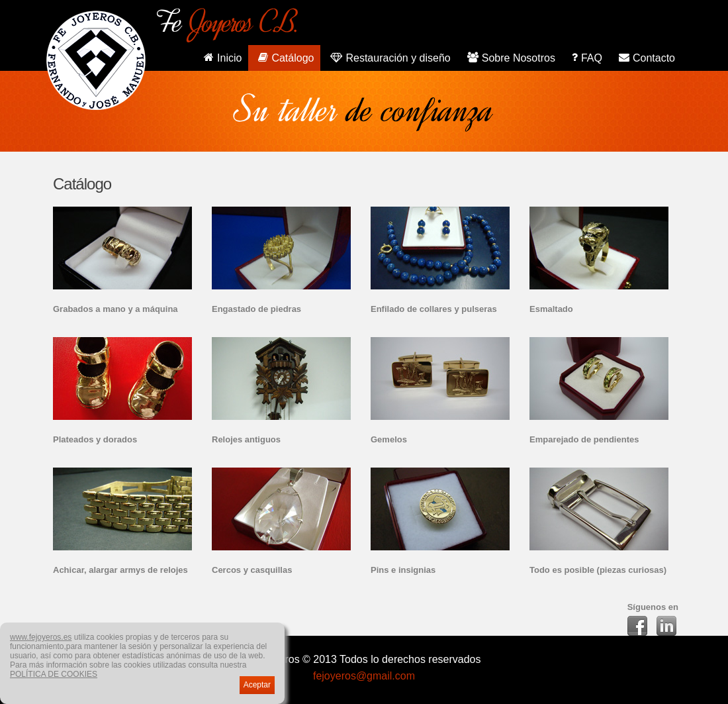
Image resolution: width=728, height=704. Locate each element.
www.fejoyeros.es (41, 637)
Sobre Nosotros (510, 57)
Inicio (221, 57)
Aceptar (257, 685)
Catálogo (284, 57)
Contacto (645, 57)
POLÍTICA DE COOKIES (54, 674)
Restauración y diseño (388, 57)
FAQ (585, 57)
